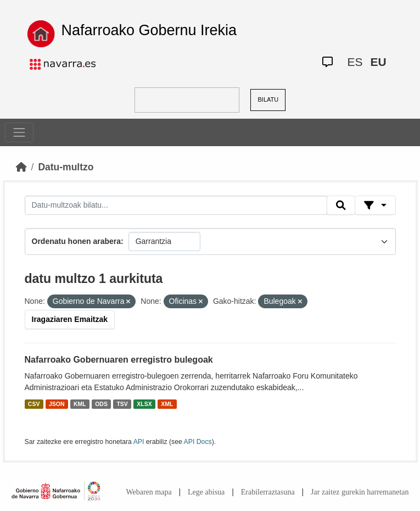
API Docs (198, 442)
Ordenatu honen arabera (77, 241)
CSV (34, 404)
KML (80, 404)
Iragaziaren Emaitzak (70, 319)
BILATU (268, 99)
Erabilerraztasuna (268, 492)
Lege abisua (206, 492)
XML (167, 404)
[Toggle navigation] (19, 132)
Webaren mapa (149, 492)
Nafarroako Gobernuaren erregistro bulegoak (119, 360)
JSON (57, 404)
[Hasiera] (21, 167)
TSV (122, 404)
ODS (101, 404)
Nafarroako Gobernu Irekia (149, 30)
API (139, 442)
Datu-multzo (66, 167)
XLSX (144, 404)
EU (378, 62)
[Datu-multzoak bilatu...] (176, 205)
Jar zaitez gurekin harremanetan (360, 492)
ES (355, 62)
